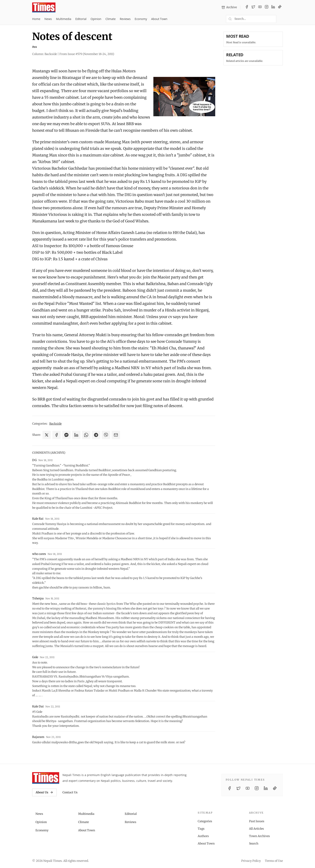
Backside (55, 424)
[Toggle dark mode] (281, 19)
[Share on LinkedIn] (76, 435)
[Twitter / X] (253, 7)
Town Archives (259, 836)
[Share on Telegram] (96, 435)
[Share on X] (47, 435)
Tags (201, 829)
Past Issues (257, 821)
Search (254, 843)
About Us (44, 792)
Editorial (81, 19)
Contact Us (70, 792)
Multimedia (64, 19)
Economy (141, 19)
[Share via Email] (116, 435)
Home (36, 19)
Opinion (96, 19)
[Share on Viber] (106, 435)
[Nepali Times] (46, 778)
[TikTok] (280, 7)
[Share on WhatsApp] (86, 435)
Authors (203, 836)
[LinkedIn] (273, 7)
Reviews (125, 19)
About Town (159, 19)
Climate (110, 19)
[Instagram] (267, 7)
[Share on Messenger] (66, 435)
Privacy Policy (251, 861)
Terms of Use (274, 861)
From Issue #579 (87, 54)
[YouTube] (260, 7)
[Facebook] (247, 7)
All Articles (256, 829)
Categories (205, 821)
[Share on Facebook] (56, 435)
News (48, 19)
